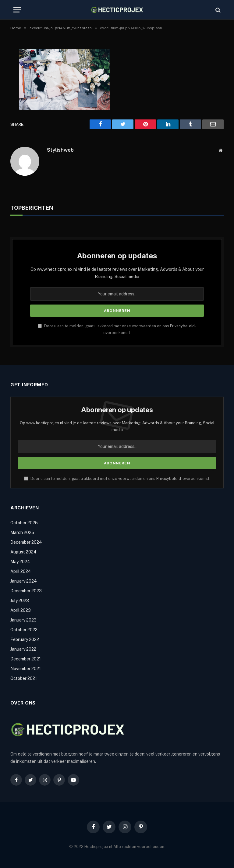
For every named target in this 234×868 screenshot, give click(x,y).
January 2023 (23, 620)
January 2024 (24, 581)
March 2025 (22, 532)
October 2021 (24, 678)
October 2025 (24, 523)
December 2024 (26, 542)
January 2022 (23, 649)
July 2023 (20, 601)
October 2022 (24, 630)
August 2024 (23, 552)
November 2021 (26, 669)
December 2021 (26, 659)
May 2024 (20, 562)
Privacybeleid (182, 326)
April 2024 (21, 571)
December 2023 (26, 591)
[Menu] (17, 10)
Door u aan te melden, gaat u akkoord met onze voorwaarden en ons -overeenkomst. (117, 479)
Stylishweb (60, 150)
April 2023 (21, 610)
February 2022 (25, 639)
